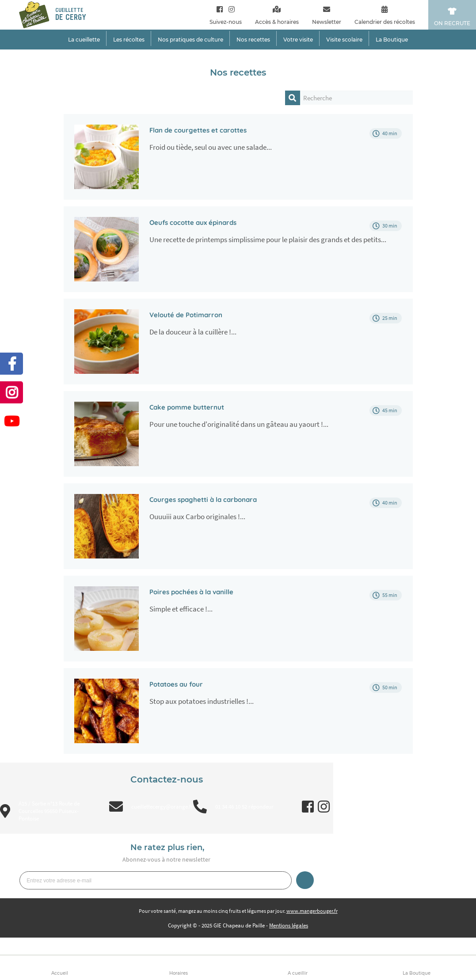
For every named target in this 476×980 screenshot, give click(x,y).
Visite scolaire (344, 40)
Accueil (60, 973)
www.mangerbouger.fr (312, 911)
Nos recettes (253, 40)
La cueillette (84, 40)
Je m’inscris (305, 880)
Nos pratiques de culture (190, 40)
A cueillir (298, 973)
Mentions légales (289, 925)
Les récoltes (129, 40)
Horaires (179, 973)
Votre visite (298, 40)
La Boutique (417, 973)
